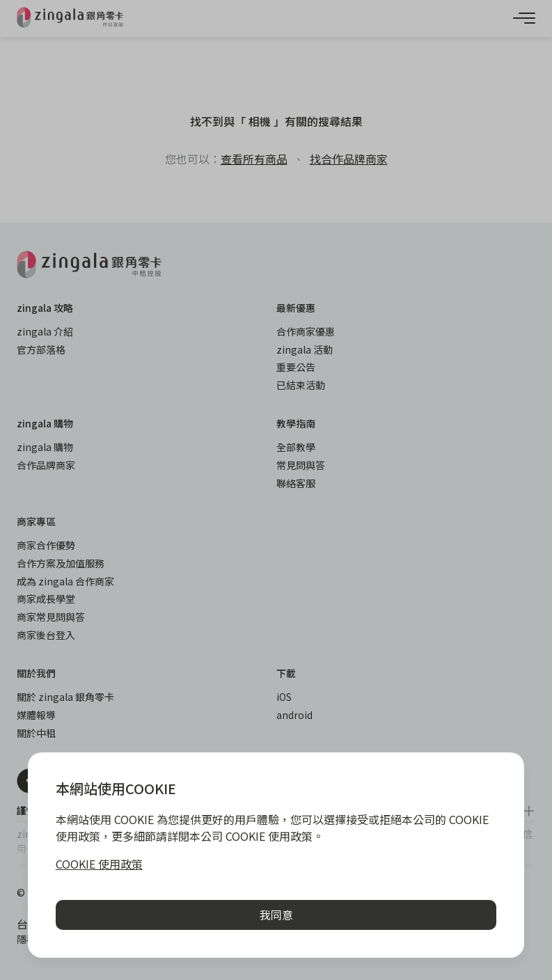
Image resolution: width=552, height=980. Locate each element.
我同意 (276, 915)
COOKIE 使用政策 (99, 864)
